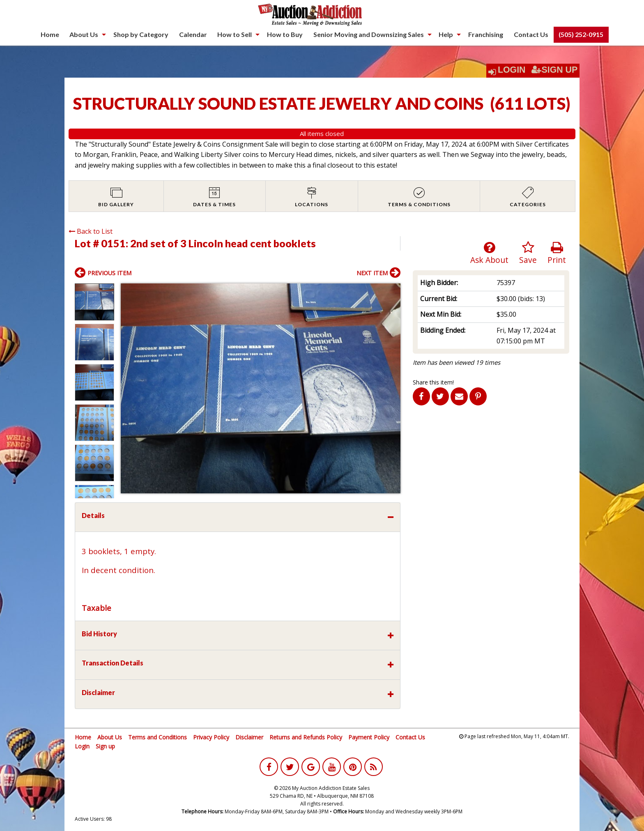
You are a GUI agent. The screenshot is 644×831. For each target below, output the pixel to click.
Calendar (193, 34)
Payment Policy (369, 737)
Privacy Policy (211, 737)
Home (50, 34)
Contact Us (531, 34)
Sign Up (554, 70)
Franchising (486, 34)
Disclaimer (249, 737)
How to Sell (235, 34)
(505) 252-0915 (581, 34)
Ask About (489, 253)
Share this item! (433, 382)
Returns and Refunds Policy (306, 737)
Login (512, 70)
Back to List (91, 231)
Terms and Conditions (158, 737)
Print (557, 253)
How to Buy (285, 34)
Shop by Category (141, 34)
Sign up (105, 746)
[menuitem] (50, 35)
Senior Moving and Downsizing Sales (369, 34)
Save (528, 253)
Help (446, 34)
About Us (84, 34)
